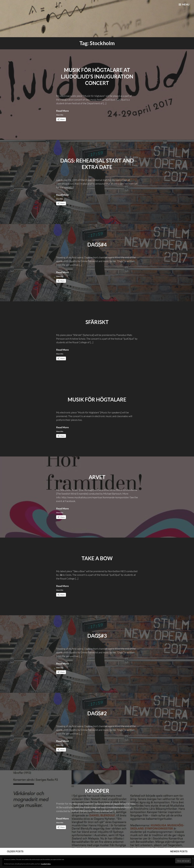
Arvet (97, 477)
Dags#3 (97, 636)
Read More (62, 111)
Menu (183, 5)
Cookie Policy (46, 864)
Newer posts (180, 851)
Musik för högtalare (97, 399)
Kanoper (97, 791)
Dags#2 (97, 713)
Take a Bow (97, 558)
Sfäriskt (97, 322)
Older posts (14, 851)
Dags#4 (97, 244)
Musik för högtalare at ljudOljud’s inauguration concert (97, 76)
